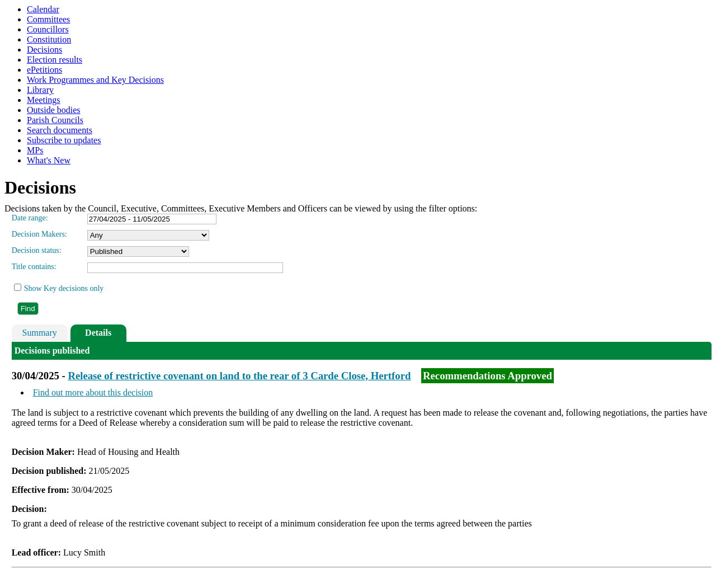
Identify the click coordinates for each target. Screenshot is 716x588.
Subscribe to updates (64, 140)
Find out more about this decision (93, 392)
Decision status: (37, 250)
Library (40, 90)
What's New (49, 160)
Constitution (49, 39)
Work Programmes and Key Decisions (95, 80)
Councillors (48, 29)
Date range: (30, 218)
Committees (48, 19)
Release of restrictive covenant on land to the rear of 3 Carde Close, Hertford (239, 376)
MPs (35, 150)
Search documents (60, 130)
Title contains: (34, 267)
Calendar (43, 9)
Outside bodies (54, 110)
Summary (40, 333)
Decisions (44, 50)
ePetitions (44, 70)
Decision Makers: (39, 234)
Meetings (44, 100)
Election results (55, 60)
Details (98, 333)
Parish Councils (55, 120)
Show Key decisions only (64, 288)
